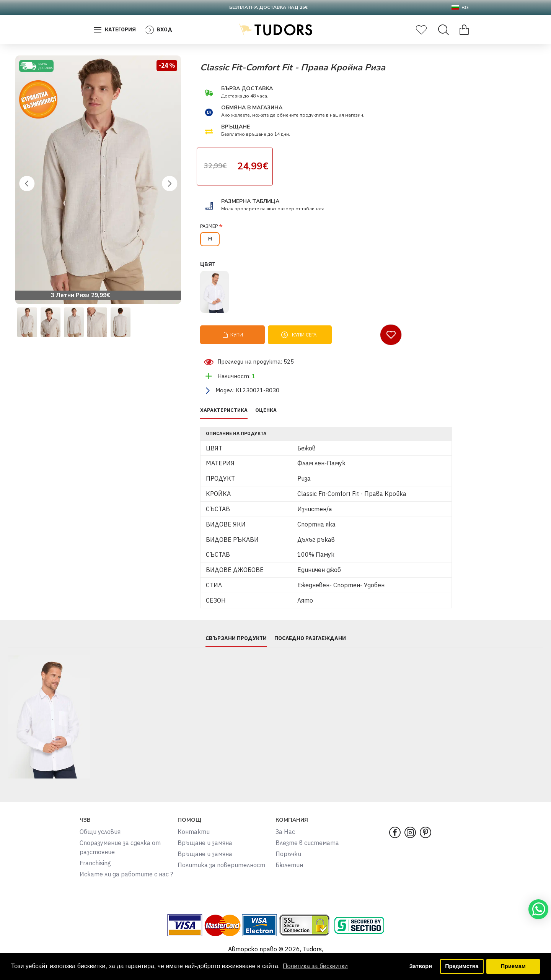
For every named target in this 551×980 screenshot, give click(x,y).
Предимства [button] (462, 966)
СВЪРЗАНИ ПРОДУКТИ (236, 638)
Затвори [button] (421, 966)
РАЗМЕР (209, 226)
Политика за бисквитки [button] (315, 966)
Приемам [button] (513, 966)
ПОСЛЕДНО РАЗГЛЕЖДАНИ (310, 638)
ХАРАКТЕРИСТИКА (224, 410)
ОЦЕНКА (266, 410)
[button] (27, 184)
